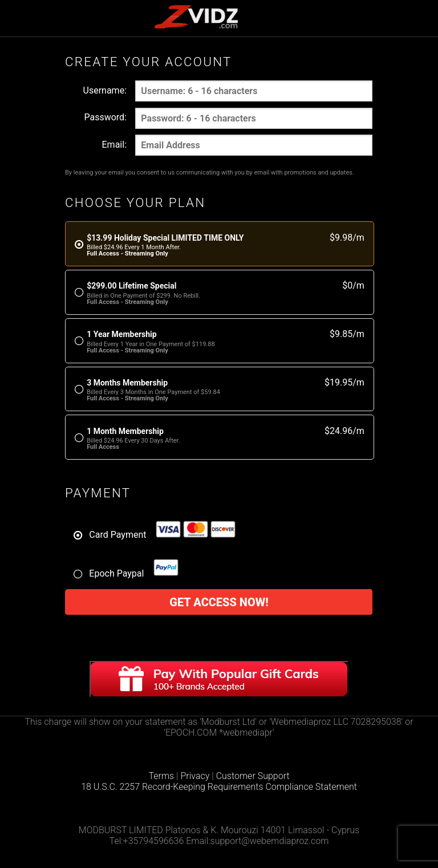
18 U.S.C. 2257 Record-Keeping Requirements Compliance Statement (219, 787)
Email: (114, 145)
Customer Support (253, 776)
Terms (161, 776)
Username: (105, 90)
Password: (105, 117)
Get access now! (219, 602)
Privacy (195, 776)
